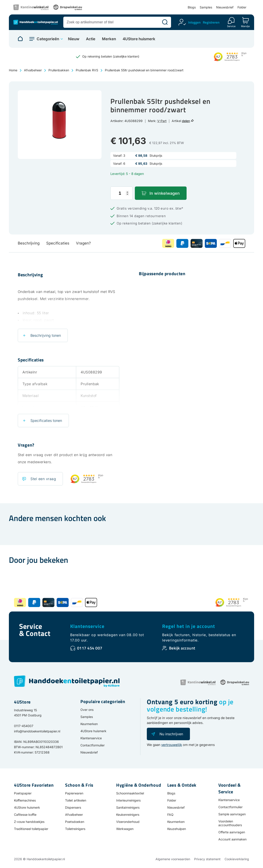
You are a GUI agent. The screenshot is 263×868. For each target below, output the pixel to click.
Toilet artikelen (76, 800)
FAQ (170, 815)
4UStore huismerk (139, 39)
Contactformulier (93, 745)
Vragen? (83, 243)
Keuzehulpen (177, 829)
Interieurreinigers (128, 800)
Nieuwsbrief (225, 7)
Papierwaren (74, 793)
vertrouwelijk (172, 745)
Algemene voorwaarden (173, 859)
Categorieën (48, 39)
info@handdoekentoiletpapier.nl (37, 731)
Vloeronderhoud (128, 822)
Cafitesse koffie (25, 815)
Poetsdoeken (75, 822)
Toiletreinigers (75, 829)
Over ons (87, 710)
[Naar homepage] (20, 39)
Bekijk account (182, 648)
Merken (109, 39)
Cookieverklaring (237, 859)
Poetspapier (23, 793)
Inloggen (194, 22)
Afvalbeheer (33, 70)
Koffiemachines (25, 800)
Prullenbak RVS (87, 70)
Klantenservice (87, 626)
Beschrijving (29, 243)
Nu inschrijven (171, 734)
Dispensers (73, 807)
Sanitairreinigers (128, 807)
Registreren (211, 22)
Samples (206, 7)
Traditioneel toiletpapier (31, 829)
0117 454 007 (90, 648)
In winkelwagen (165, 193)
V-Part (162, 121)
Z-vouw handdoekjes (29, 822)
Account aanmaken (232, 839)
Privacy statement (207, 859)
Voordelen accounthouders (230, 823)
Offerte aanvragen (232, 832)
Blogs (192, 7)
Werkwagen (125, 829)
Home (13, 70)
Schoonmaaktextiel (130, 793)
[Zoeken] (165, 22)
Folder (242, 7)
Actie (91, 39)
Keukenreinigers (128, 815)
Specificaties (58, 243)
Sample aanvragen (232, 814)
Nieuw (74, 39)
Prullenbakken (59, 70)
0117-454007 (24, 726)
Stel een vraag (43, 479)
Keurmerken (89, 724)
